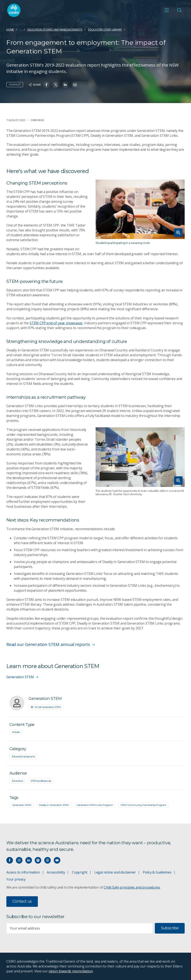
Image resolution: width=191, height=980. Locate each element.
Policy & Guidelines (157, 872)
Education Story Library (105, 29)
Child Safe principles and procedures (132, 887)
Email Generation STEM (46, 707)
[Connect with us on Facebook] (10, 860)
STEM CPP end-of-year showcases (56, 323)
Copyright (80, 872)
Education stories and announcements (55, 29)
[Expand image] (140, 209)
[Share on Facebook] (46, 85)
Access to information (23, 872)
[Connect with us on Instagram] (19, 860)
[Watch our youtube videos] (57, 860)
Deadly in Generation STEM (54, 805)
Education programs (23, 756)
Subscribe (170, 928)
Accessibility (56, 872)
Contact (15, 85)
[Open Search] (179, 10)
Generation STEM (22, 805)
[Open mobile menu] (167, 10)
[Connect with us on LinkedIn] (29, 860)
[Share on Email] (75, 85)
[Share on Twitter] (56, 85)
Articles (16, 732)
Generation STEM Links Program (95, 805)
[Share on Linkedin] (65, 85)
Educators (17, 781)
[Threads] (47, 860)
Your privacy (16, 879)
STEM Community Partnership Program (144, 805)
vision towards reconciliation (71, 971)
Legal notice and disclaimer (115, 872)
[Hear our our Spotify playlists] (38, 860)
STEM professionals (41, 781)
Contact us (22, 901)
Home (10, 29)
